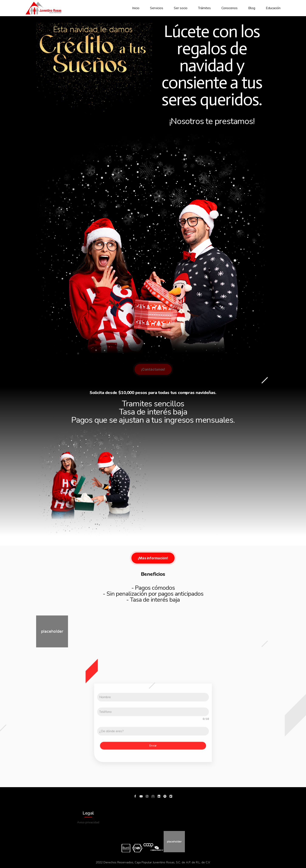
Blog (252, 8)
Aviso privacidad (88, 822)
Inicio (136, 8)
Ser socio (181, 8)
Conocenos (229, 8)
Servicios (157, 8)
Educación (273, 8)
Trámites (204, 8)
